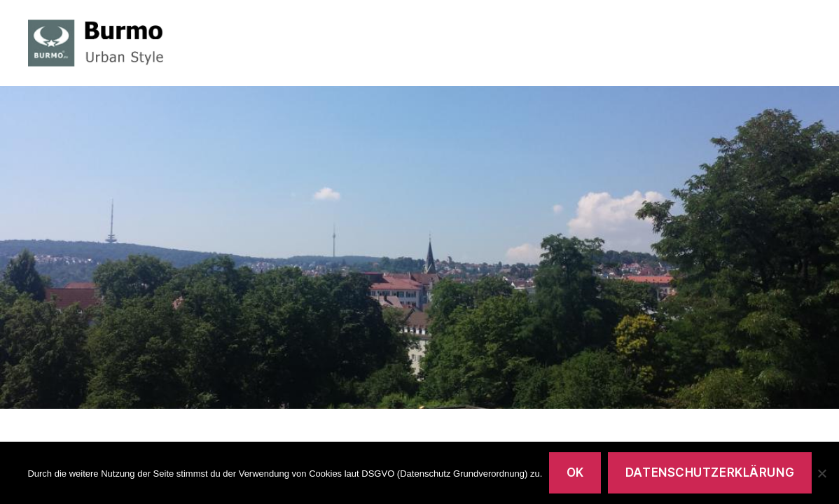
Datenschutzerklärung (710, 472)
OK (575, 472)
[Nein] (821, 473)
